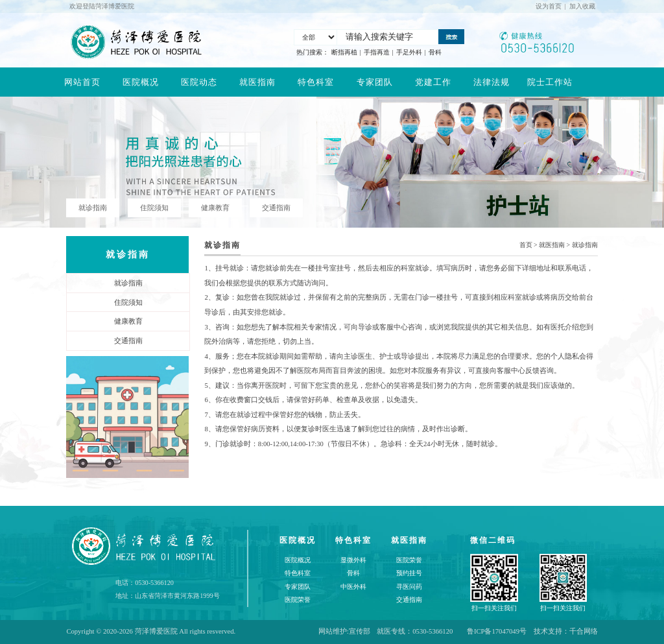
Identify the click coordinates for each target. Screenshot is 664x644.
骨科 (435, 52)
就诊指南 (585, 245)
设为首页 (549, 6)
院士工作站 (550, 82)
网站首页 (82, 82)
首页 (526, 245)
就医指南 (257, 82)
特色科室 (316, 82)
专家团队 (375, 82)
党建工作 (433, 82)
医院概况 (141, 82)
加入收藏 (582, 6)
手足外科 (409, 52)
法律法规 (492, 82)
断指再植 (344, 52)
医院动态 (199, 82)
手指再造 (377, 52)
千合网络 (584, 631)
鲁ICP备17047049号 (497, 631)
